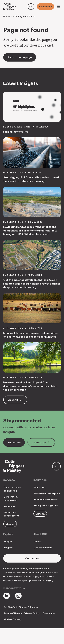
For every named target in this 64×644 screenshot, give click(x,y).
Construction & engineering (12, 489)
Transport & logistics (46, 505)
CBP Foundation (43, 547)
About (37, 541)
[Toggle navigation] (59, 7)
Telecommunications (46, 499)
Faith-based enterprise (47, 493)
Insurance (9, 506)
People (8, 541)
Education (39, 487)
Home (6, 16)
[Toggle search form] (31, 7)
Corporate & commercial (11, 498)
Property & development (11, 514)
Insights (8, 547)
